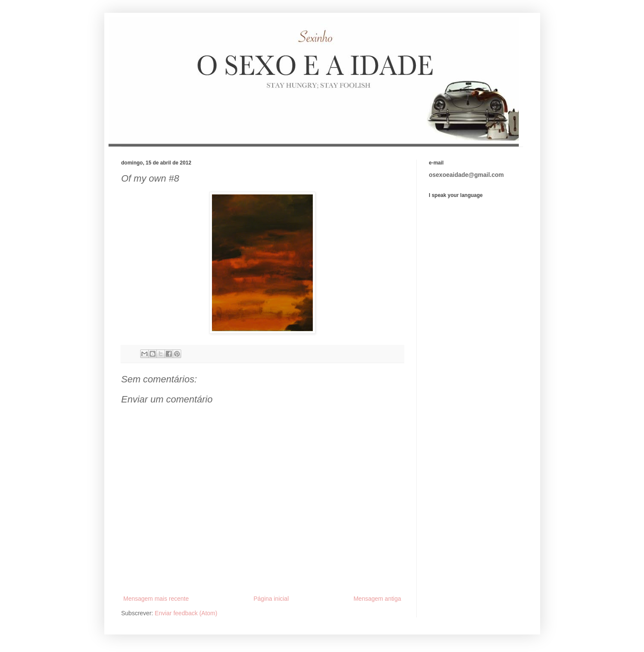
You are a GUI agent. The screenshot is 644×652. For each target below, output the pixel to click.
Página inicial (271, 599)
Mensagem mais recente (156, 599)
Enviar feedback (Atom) (186, 613)
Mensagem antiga (377, 599)
